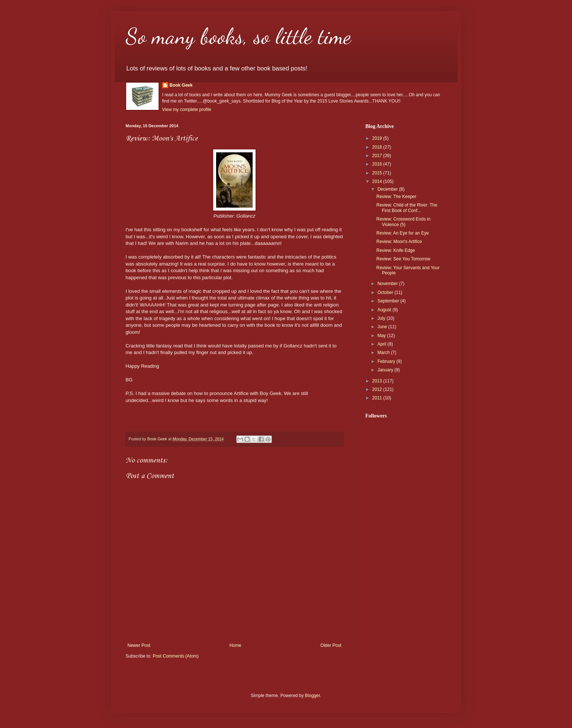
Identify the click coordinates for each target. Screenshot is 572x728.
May (382, 336)
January (386, 370)
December (388, 189)
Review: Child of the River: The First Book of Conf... (407, 208)
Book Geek (181, 85)
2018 (378, 147)
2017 (378, 156)
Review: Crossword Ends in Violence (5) (403, 222)
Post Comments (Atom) (176, 656)
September (389, 301)
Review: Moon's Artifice (399, 242)
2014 (378, 181)
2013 (378, 381)
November (388, 284)
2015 (378, 173)
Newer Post (139, 645)
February (387, 361)
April (382, 344)
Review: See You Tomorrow (403, 259)
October (386, 292)
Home (235, 645)
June (383, 327)
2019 (378, 138)
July (382, 318)
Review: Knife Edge (396, 250)
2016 (378, 164)
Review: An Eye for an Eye (402, 233)
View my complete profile (187, 110)
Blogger (313, 696)
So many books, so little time (238, 36)
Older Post (331, 645)
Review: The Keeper (396, 197)
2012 (378, 389)
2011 (378, 398)
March (384, 353)
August (385, 310)
